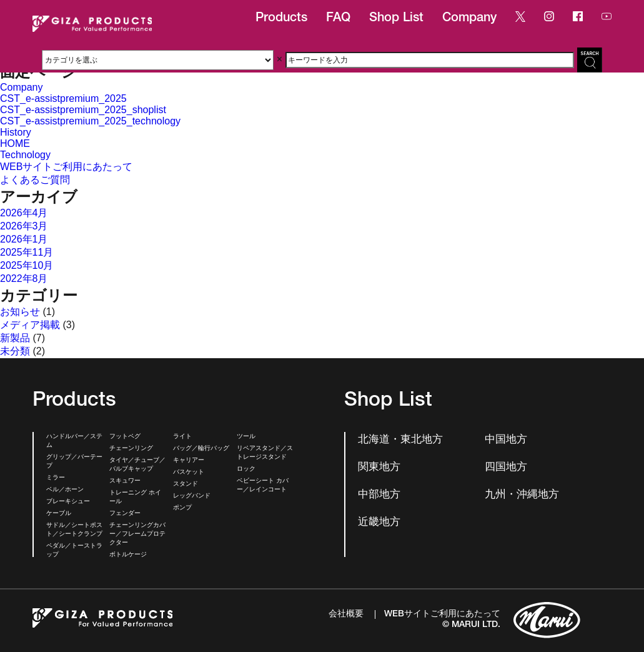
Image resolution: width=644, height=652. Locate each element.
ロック (246, 469)
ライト (182, 437)
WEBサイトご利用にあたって (66, 167)
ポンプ (182, 508)
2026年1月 (24, 239)
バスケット (189, 473)
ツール (246, 437)
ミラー (56, 478)
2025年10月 (27, 265)
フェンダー (125, 514)
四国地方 (506, 468)
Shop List (396, 19)
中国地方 (506, 440)
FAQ (338, 19)
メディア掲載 (30, 325)
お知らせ (20, 312)
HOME (15, 143)
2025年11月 (27, 252)
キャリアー (189, 461)
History (16, 132)
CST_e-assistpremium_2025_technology (90, 121)
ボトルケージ (128, 555)
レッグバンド (192, 496)
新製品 (15, 338)
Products (281, 19)
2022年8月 (24, 278)
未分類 (15, 351)
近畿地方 (379, 523)
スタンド (186, 484)
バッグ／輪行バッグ (201, 449)
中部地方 (379, 495)
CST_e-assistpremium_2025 (63, 98)
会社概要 (346, 614)
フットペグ (125, 437)
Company (469, 19)
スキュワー (125, 481)
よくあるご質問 (35, 180)
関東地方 (379, 468)
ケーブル (59, 514)
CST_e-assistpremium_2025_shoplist (83, 110)
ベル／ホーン (65, 490)
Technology (25, 155)
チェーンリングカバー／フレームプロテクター (137, 534)
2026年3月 (24, 226)
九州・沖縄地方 (522, 495)
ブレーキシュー (68, 502)
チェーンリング (131, 449)
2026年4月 (24, 213)
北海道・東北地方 (400, 440)
